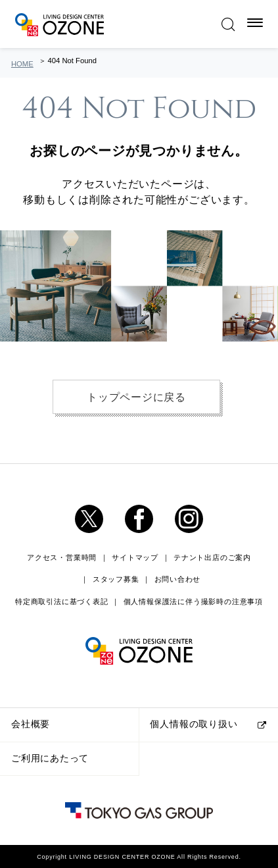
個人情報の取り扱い (194, 724)
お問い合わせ (178, 579)
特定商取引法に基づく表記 (61, 601)
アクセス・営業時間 (62, 557)
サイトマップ (135, 557)
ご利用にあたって (50, 758)
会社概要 (31, 724)
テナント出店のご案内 (212, 557)
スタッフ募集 (116, 579)
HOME (22, 64)
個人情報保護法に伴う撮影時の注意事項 (193, 601)
